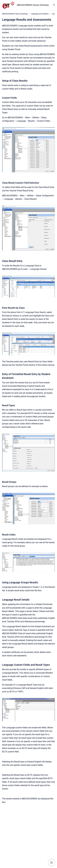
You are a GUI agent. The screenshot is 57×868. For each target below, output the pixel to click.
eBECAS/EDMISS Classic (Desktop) (33, 5)
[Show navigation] (52, 863)
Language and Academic (40, 14)
